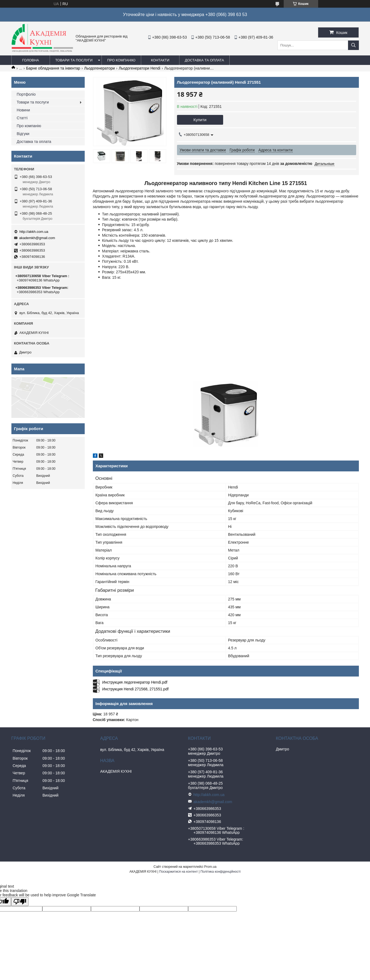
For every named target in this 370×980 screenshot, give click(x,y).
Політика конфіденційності (220, 872)
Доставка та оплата (204, 60)
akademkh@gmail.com (37, 238)
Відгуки (23, 134)
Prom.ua (210, 867)
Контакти (160, 60)
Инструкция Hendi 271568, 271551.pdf (135, 689)
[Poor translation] (20, 902)
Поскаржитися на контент (178, 872)
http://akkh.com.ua (34, 232)
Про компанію (121, 60)
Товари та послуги (74, 60)
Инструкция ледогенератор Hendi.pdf (135, 682)
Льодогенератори (99, 68)
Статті (22, 118)
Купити (200, 120)
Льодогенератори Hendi (139, 68)
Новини (23, 110)
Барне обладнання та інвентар (53, 68)
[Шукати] (353, 45)
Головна (31, 60)
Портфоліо (26, 94)
